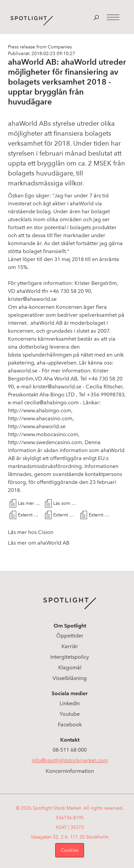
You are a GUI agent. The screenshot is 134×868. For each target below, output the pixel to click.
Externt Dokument (30, 515)
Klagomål (70, 668)
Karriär (70, 646)
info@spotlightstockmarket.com (70, 760)
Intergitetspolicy (70, 657)
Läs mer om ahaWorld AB (39, 543)
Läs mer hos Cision (30, 503)
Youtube (70, 714)
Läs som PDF (65, 503)
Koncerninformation (70, 771)
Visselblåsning (70, 678)
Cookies (70, 850)
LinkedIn (70, 703)
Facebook (70, 725)
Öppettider (70, 636)
